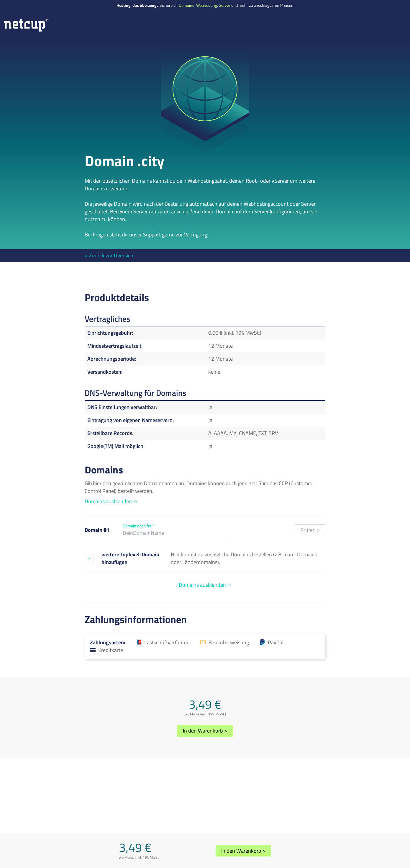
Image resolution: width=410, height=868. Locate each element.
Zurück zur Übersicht (112, 255)
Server (225, 5)
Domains (187, 5)
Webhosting (207, 5)
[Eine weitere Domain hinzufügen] (89, 558)
